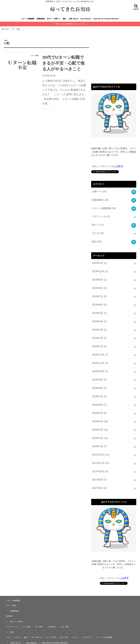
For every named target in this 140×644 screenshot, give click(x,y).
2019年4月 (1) (99, 318)
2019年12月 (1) (100, 271)
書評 (25, 625)
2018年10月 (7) (100, 366)
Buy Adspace (86, 22)
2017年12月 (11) (100, 445)
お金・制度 (62, 615)
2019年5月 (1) (99, 310)
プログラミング (11, 615)
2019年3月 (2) (99, 326)
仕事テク (99, 194)
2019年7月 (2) (99, 295)
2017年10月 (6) (100, 461)
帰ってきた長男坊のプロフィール (71, 27)
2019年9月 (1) (99, 279)
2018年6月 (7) (99, 397)
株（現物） (39, 615)
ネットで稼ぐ (26, 615)
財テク (98, 226)
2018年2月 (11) (100, 429)
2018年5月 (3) (99, 405)
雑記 (64, 22)
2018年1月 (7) (99, 437)
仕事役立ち (51, 615)
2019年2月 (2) (99, 334)
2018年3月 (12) (100, 421)
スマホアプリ (83, 625)
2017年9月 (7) (99, 468)
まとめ (17, 625)
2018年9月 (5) (99, 374)
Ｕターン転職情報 (28, 22)
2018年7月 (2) (99, 389)
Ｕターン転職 (10, 593)
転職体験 (9, 604)
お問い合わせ (73, 22)
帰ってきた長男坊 (28, 639)
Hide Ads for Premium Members (106, 22)
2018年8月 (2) (99, 382)
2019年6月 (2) (99, 302)
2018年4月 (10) (100, 413)
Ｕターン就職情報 (103, 210)
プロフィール (100, 218)
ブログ (71, 625)
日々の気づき (35, 625)
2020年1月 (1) (99, 263)
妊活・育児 (61, 625)
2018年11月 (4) (100, 358)
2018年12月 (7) (100, 350)
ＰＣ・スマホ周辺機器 (99, 625)
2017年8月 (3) (99, 476)
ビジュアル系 (48, 625)
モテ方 (98, 234)
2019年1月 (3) (99, 342)
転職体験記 (41, 22)
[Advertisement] (114, 61)
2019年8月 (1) (99, 287)
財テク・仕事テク (54, 22)
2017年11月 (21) (100, 453)
